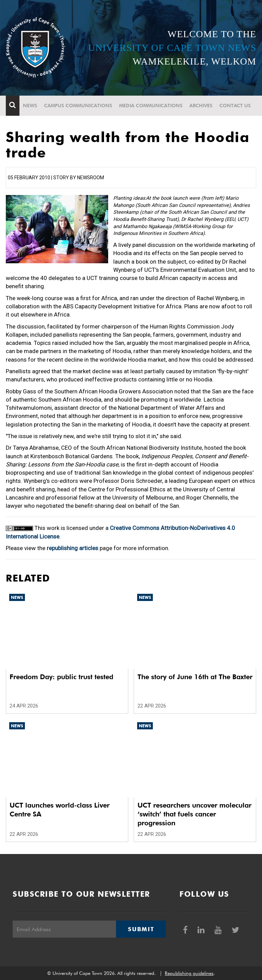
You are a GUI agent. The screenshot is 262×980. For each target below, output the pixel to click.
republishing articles (72, 548)
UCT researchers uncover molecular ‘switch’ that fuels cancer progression (194, 814)
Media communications (151, 106)
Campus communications (78, 106)
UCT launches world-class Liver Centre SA (60, 810)
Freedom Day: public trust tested (61, 677)
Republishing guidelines (189, 973)
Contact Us (235, 106)
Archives (201, 106)
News (30, 106)
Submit (141, 929)
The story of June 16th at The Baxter (195, 677)
